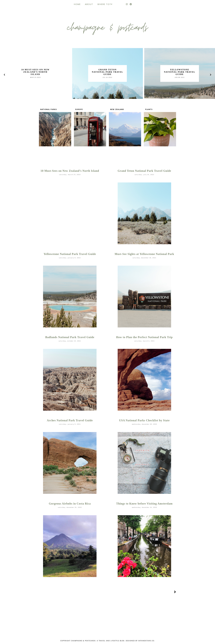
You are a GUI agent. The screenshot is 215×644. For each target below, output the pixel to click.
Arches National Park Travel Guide (70, 420)
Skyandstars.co (146, 641)
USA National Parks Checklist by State (144, 420)
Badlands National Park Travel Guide (70, 337)
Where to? (104, 4)
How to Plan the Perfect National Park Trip (144, 337)
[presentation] (4, 75)
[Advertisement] (107, 618)
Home (77, 4)
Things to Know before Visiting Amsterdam (144, 504)
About (89, 4)
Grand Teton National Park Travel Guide (107, 72)
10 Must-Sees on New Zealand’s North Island (35, 72)
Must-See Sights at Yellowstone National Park (144, 254)
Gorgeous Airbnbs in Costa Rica (70, 504)
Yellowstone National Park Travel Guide (180, 72)
